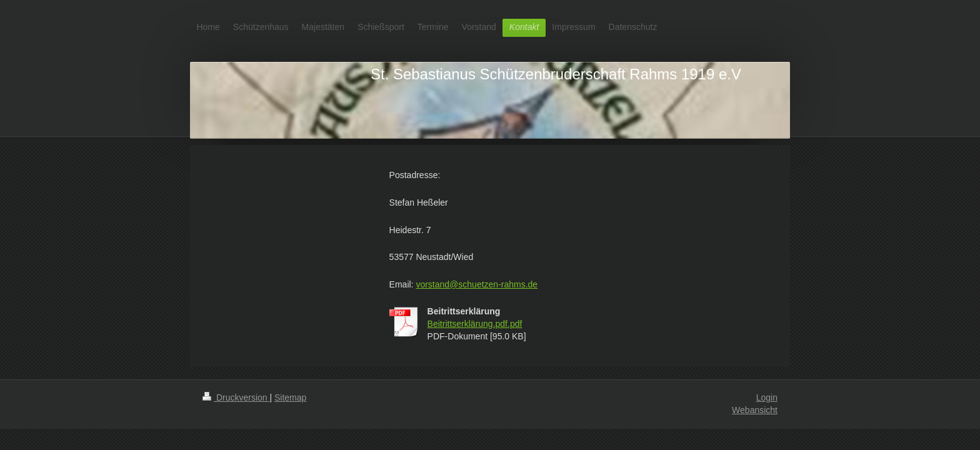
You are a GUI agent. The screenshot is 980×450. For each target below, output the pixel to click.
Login (767, 397)
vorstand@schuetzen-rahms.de (477, 284)
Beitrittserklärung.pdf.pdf (475, 324)
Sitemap (290, 397)
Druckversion (236, 397)
